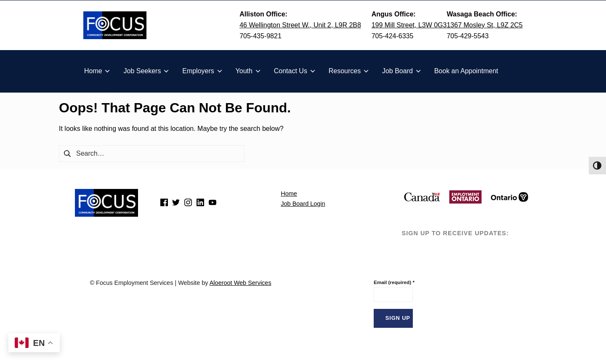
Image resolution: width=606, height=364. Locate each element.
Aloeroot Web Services (241, 283)
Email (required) (393, 282)
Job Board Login (303, 204)
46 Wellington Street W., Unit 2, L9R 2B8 (300, 25)
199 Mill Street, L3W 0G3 (409, 25)
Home (289, 194)
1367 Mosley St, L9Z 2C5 (485, 25)
